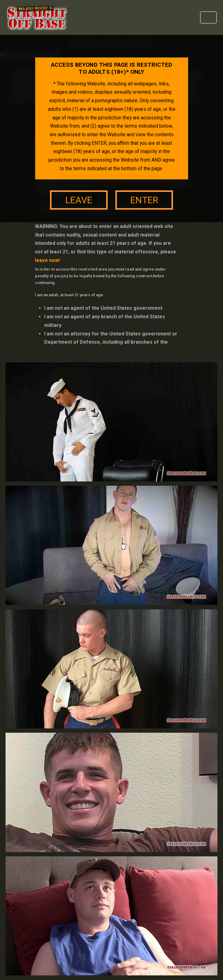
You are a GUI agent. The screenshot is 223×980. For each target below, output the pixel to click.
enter (144, 200)
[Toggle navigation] (208, 17)
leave (79, 200)
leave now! (47, 260)
